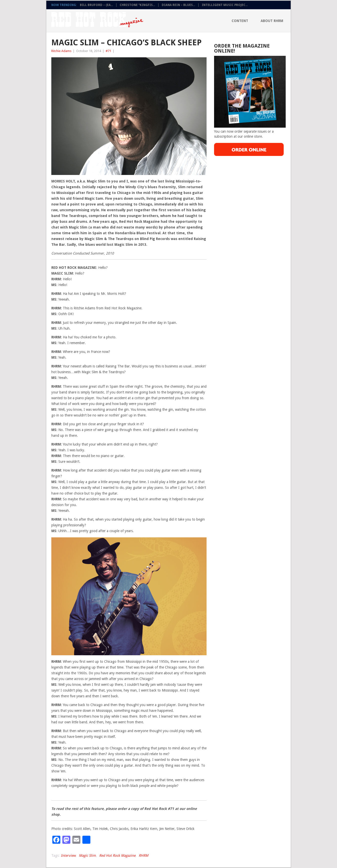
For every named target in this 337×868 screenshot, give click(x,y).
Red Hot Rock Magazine (117, 855)
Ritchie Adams (61, 51)
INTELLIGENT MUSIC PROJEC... (225, 5)
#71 (108, 51)
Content (240, 21)
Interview (68, 855)
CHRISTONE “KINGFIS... (137, 5)
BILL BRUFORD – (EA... (96, 5)
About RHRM (272, 21)
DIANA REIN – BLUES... (178, 5)
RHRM (143, 855)
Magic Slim (87, 855)
